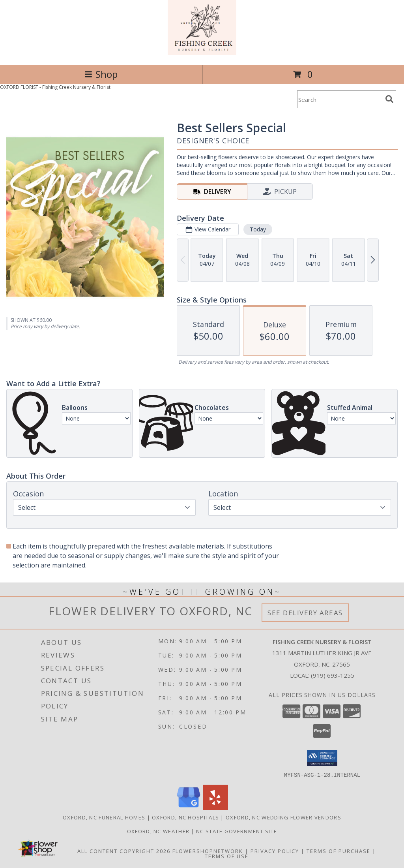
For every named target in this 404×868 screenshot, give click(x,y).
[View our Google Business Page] (189, 807)
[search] (389, 99)
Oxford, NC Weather (158, 831)
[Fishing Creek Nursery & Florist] (202, 53)
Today (258, 229)
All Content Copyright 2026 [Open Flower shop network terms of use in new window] (124, 851)
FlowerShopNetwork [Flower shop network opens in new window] (208, 851)
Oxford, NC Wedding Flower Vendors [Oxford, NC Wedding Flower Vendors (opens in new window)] (283, 817)
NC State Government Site (237, 831)
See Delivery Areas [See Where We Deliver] (305, 613)
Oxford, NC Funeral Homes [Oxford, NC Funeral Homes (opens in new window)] (104, 817)
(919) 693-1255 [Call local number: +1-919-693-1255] (333, 675)
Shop (101, 74)
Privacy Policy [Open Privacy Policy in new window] (275, 851)
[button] (322, 758)
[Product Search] (340, 99)
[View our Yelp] (215, 807)
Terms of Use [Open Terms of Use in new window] (227, 856)
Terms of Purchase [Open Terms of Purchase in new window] (339, 851)
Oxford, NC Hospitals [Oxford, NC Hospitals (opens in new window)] (185, 817)
